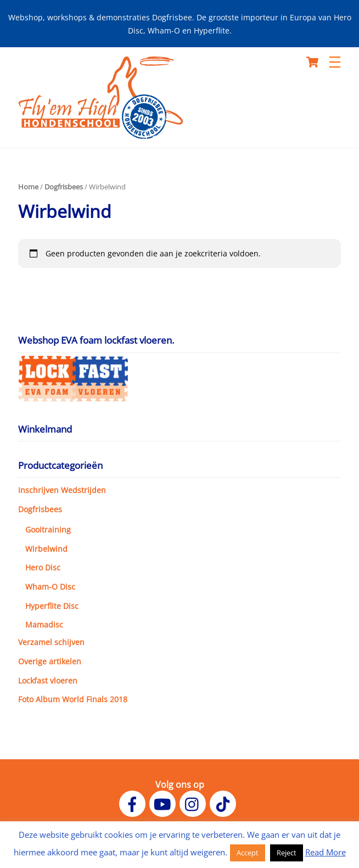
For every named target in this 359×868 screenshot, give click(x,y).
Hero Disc (43, 567)
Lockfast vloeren (48, 681)
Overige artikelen (50, 661)
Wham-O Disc (50, 587)
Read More (326, 852)
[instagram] (195, 803)
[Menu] (335, 62)
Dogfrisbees (64, 187)
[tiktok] (225, 803)
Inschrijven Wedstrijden (62, 490)
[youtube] (164, 803)
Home (28, 187)
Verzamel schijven (51, 642)
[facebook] (134, 803)
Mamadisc (44, 625)
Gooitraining (48, 530)
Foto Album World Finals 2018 (73, 699)
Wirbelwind (46, 549)
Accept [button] (248, 853)
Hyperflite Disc (52, 606)
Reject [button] (287, 853)
